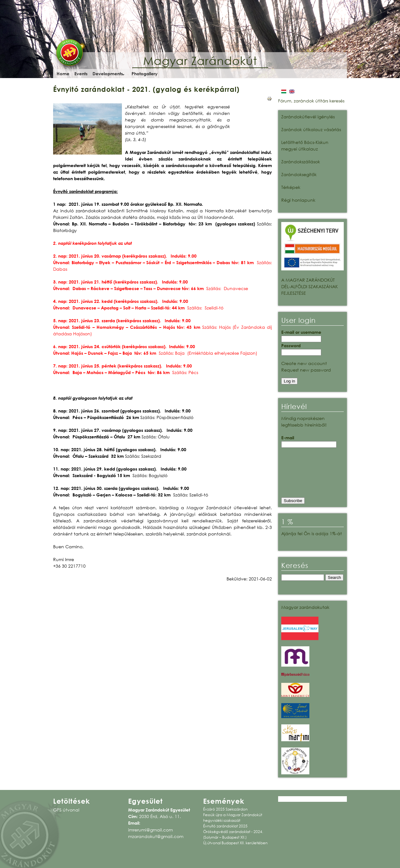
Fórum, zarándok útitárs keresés (311, 101)
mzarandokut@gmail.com (156, 836)
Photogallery (145, 74)
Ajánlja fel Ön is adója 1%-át (312, 533)
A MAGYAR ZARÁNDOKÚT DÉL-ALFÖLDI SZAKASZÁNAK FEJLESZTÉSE (310, 286)
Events (81, 74)
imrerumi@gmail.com (150, 830)
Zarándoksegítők (299, 174)
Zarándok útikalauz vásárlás (311, 129)
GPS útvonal (66, 810)
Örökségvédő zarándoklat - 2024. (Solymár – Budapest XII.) (233, 834)
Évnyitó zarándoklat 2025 (225, 826)
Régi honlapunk (298, 200)
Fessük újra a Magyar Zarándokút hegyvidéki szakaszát (233, 818)
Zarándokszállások (301, 162)
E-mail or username (301, 332)
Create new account (304, 363)
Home (63, 74)
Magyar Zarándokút (200, 61)
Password (291, 345)
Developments (108, 74)
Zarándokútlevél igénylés (308, 117)
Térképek (291, 187)
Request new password (306, 370)
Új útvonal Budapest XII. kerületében (235, 843)
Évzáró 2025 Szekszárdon (225, 809)
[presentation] (307, 475)
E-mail (288, 438)
